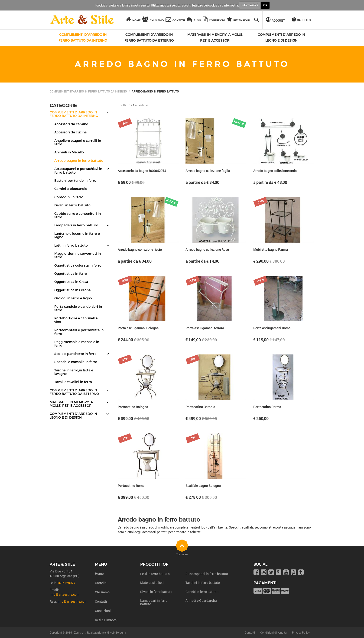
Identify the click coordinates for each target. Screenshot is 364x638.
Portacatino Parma (267, 407)
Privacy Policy (301, 632)
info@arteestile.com (65, 594)
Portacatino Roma (131, 486)
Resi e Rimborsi (106, 620)
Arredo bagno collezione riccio (140, 250)
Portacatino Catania (200, 407)
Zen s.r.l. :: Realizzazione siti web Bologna (100, 632)
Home (99, 574)
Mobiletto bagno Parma (271, 250)
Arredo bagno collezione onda (275, 171)
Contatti (101, 601)
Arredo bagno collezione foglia (208, 171)
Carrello (101, 583)
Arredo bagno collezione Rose (207, 250)
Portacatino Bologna (133, 407)
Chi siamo (102, 592)
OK (265, 5)
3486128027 (66, 583)
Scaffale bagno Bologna (203, 486)
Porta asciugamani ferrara (205, 328)
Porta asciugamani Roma (272, 328)
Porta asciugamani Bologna (138, 328)
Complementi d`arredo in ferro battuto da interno (88, 91)
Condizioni (103, 611)
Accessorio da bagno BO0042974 (142, 171)
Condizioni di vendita (273, 632)
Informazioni (250, 5)
